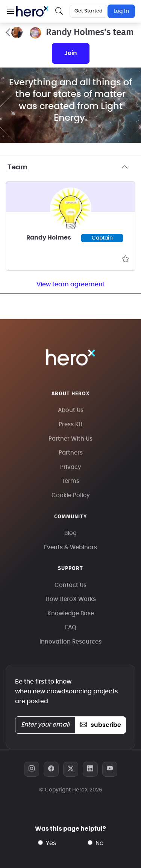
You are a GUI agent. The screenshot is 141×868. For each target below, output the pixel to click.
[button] (10, 11)
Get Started (89, 11)
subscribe (101, 725)
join (71, 53)
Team (70, 167)
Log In (121, 11)
